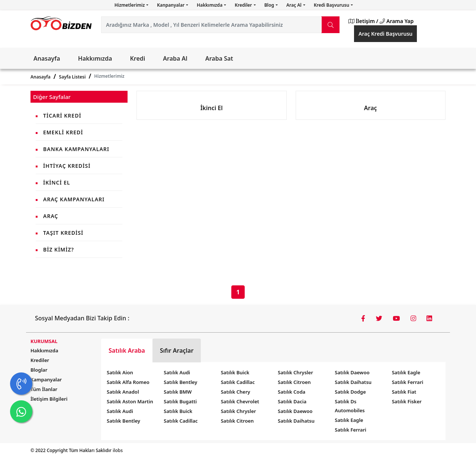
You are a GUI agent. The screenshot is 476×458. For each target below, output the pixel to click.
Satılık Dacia (292, 401)
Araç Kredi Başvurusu (385, 34)
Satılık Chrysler (239, 411)
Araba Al (175, 58)
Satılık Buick (178, 411)
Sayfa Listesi (73, 77)
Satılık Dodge (350, 392)
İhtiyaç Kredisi (67, 166)
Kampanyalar (46, 379)
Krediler (244, 5)
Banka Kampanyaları (76, 149)
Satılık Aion (120, 372)
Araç (51, 216)
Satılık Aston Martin (130, 401)
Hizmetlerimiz (130, 5)
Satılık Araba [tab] (127, 350)
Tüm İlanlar (44, 389)
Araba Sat (219, 58)
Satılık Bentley (123, 421)
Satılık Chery (236, 392)
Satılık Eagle (349, 420)
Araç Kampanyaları (74, 199)
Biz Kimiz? (59, 249)
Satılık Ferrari (350, 430)
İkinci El (57, 182)
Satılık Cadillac (181, 421)
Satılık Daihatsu (296, 421)
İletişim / (363, 21)
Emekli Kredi (63, 132)
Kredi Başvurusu (332, 5)
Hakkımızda (210, 5)
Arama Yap (397, 21)
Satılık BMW (178, 392)
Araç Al (295, 5)
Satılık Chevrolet (240, 401)
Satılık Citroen (237, 421)
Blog (270, 5)
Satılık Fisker (407, 401)
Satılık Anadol (123, 392)
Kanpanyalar (171, 5)
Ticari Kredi (62, 116)
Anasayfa (47, 58)
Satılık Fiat (404, 392)
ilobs (118, 450)
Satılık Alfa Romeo (128, 382)
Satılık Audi (120, 411)
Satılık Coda (292, 392)
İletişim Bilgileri (49, 399)
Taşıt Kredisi (63, 233)
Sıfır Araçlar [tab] (177, 350)
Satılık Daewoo (295, 411)
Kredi (137, 58)
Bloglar (39, 370)
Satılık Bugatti (180, 401)
